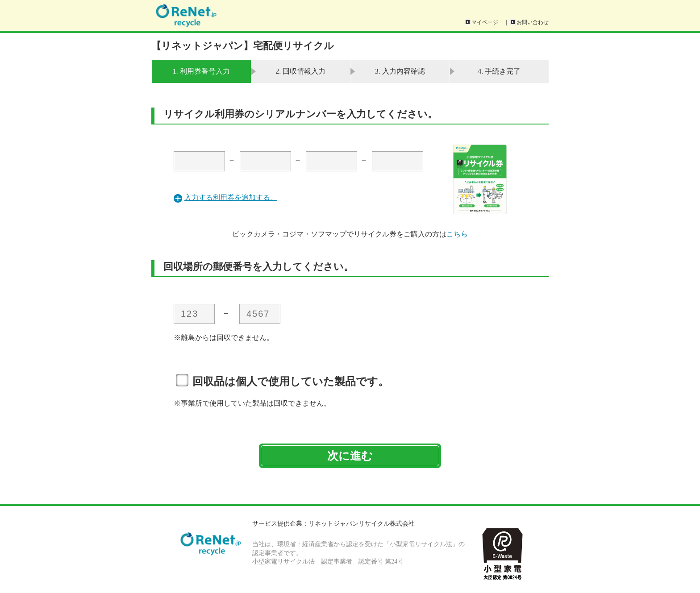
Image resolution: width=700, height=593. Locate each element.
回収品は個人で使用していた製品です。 (291, 382)
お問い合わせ (533, 22)
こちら (457, 234)
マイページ (485, 22)
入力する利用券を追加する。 (231, 197)
